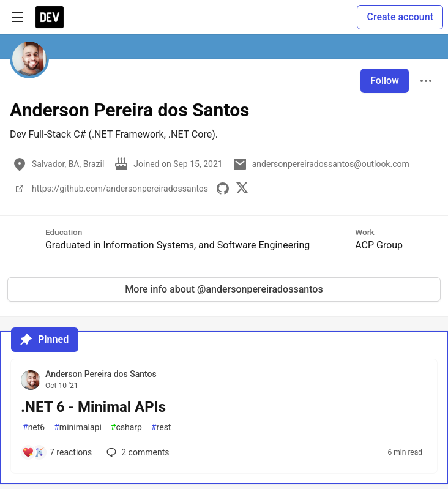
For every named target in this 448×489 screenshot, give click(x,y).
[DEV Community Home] (50, 17)
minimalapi (78, 427)
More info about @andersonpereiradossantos (224, 289)
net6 (34, 427)
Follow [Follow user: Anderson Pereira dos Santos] (385, 80)
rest (161, 427)
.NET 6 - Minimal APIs (93, 407)
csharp (126, 427)
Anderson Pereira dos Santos (101, 374)
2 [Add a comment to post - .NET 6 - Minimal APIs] (136, 452)
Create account (400, 17)
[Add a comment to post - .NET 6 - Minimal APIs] (57, 452)
